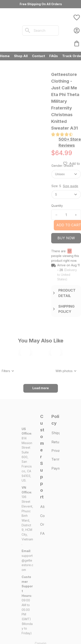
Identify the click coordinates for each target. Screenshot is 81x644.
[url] (27, 622)
